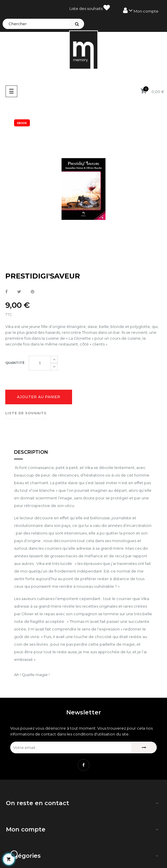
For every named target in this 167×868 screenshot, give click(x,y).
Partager (6, 292)
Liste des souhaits (90, 8)
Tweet (19, 292)
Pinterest (33, 292)
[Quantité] (40, 363)
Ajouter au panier (39, 397)
